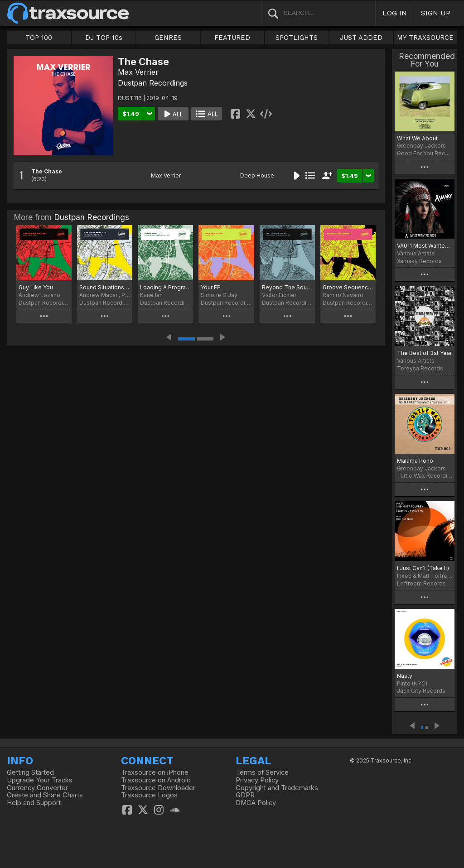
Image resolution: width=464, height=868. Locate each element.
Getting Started (30, 772)
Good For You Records (425, 153)
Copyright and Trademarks (277, 788)
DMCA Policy (256, 803)
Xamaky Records (419, 261)
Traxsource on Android (156, 780)
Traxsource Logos (149, 795)
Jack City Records (421, 691)
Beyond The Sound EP (287, 287)
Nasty (405, 676)
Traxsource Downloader (158, 788)
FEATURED (232, 38)
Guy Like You (36, 287)
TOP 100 (39, 38)
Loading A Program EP (165, 287)
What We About (417, 138)
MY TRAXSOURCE (425, 38)
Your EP (211, 287)
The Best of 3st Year (424, 353)
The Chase (47, 171)
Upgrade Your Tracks (40, 780)
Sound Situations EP (105, 287)
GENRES (168, 38)
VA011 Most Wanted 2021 (425, 246)
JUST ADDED (361, 38)
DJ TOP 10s (104, 38)
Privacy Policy (257, 780)
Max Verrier (138, 72)
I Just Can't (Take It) (423, 568)
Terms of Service (262, 772)
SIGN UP (436, 13)
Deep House (257, 175)
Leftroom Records (421, 583)
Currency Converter (37, 788)
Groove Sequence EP (348, 287)
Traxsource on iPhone (155, 772)
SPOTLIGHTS (297, 38)
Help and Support (34, 803)
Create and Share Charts (45, 795)
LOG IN (395, 13)
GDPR (245, 795)
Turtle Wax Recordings (425, 476)
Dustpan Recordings (153, 83)
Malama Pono (415, 461)
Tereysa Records (420, 368)
